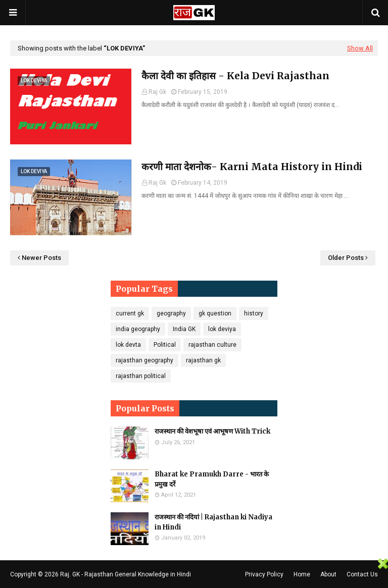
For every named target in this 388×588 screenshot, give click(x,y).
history (254, 313)
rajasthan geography (144, 360)
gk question (215, 313)
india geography (138, 329)
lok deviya (222, 329)
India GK (184, 329)
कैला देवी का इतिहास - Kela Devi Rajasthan (235, 76)
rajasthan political (141, 376)
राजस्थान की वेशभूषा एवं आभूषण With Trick (212, 431)
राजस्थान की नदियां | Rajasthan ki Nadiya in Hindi (213, 522)
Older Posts (346, 258)
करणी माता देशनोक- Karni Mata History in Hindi (252, 167)
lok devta (128, 345)
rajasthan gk (203, 360)
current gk (130, 313)
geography (171, 313)
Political (165, 345)
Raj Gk (157, 92)
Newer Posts (41, 258)
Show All (360, 48)
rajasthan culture (212, 345)
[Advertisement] (189, 573)
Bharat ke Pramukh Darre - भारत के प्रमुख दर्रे (212, 479)
